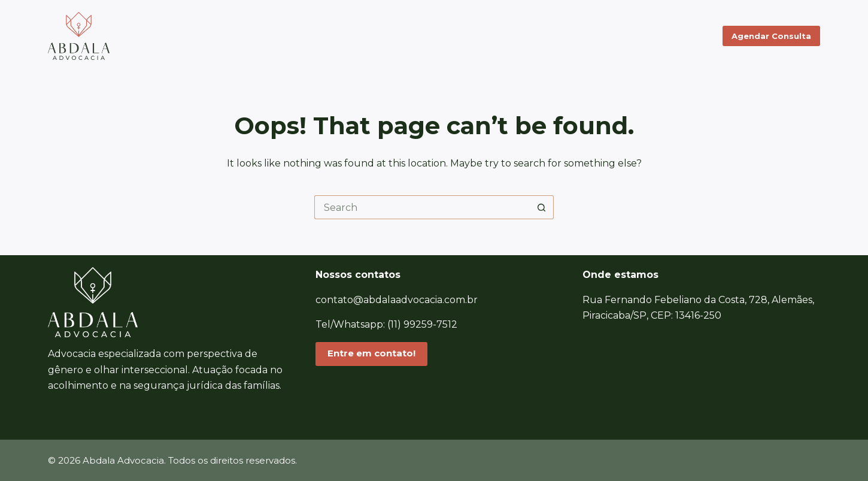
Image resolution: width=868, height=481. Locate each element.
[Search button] (542, 207)
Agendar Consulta (771, 36)
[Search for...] (422, 207)
